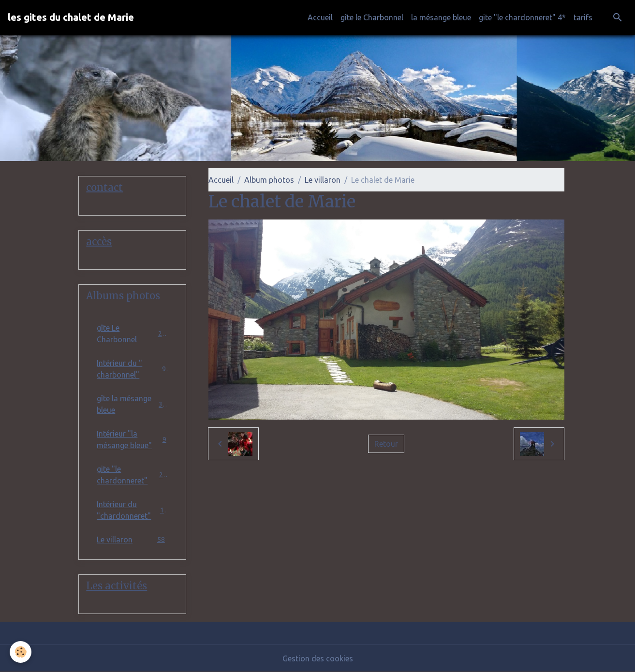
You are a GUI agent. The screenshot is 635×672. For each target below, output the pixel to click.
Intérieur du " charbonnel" (132, 369)
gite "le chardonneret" (132, 475)
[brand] (71, 17)
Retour (386, 444)
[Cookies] (21, 652)
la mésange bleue (441, 17)
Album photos (269, 180)
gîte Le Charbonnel (132, 334)
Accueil (320, 17)
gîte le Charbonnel (372, 17)
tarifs (583, 17)
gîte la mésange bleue (132, 404)
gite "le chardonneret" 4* (522, 17)
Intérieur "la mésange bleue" (132, 439)
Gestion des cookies (318, 658)
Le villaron (323, 180)
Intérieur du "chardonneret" (132, 510)
